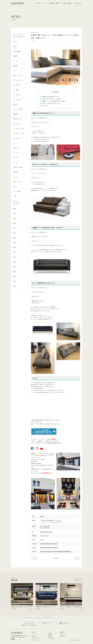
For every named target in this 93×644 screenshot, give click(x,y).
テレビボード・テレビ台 (19, 129)
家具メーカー (16, 148)
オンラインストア (63, 634)
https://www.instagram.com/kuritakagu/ (49, 548)
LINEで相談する (64, 623)
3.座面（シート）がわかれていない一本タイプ (54, 101)
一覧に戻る (56, 558)
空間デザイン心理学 (18, 167)
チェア (15, 71)
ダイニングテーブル (18, 80)
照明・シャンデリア (18, 182)
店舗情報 (62, 632)
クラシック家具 (17, 191)
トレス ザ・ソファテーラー (37, 639)
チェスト (16, 177)
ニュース (50, 632)
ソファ (17, 61)
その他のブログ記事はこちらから (54, 443)
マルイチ (34, 636)
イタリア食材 (16, 85)
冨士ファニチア (35, 640)
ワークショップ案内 (18, 109)
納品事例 (16, 66)
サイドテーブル (17, 138)
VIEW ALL (78, 579)
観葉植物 (16, 114)
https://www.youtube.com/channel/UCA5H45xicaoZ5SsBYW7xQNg (56, 552)
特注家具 (16, 172)
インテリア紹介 (17, 100)
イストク (34, 634)
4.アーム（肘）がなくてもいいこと (51, 103)
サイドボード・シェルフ (19, 133)
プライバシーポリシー (78, 639)
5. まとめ (45, 106)
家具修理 (50, 636)
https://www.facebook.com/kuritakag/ (49, 544)
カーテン (16, 162)
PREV (35, 558)
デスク (15, 187)
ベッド (15, 143)
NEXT (76, 558)
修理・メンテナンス (18, 75)
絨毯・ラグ (16, 104)
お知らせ (16, 46)
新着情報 (16, 56)
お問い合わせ (62, 636)
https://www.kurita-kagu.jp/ (46, 532)
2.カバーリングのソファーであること (52, 99)
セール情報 (16, 90)
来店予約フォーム (47, 623)
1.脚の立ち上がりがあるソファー (51, 97)
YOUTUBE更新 (17, 51)
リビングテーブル (17, 124)
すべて (15, 42)
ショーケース (16, 153)
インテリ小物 (16, 95)
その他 (15, 196)
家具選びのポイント (18, 119)
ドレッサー (16, 158)
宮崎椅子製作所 (35, 637)
